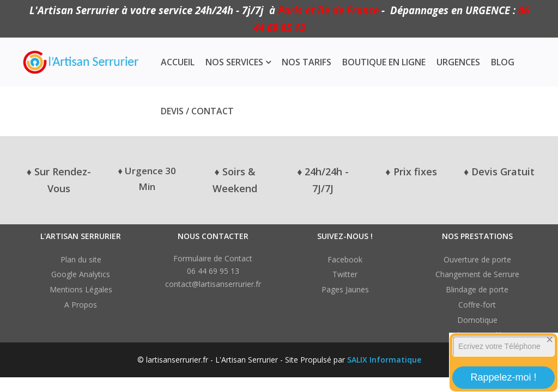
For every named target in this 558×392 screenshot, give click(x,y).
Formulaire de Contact (213, 258)
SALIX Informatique (384, 360)
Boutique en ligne (384, 62)
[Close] (550, 340)
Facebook (345, 259)
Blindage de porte (477, 289)
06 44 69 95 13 (213, 271)
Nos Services (234, 62)
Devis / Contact (197, 111)
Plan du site (81, 259)
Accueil (178, 62)
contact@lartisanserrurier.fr (213, 284)
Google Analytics (81, 274)
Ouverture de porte (477, 259)
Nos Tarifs (307, 62)
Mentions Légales (81, 289)
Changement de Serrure (477, 274)
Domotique (477, 320)
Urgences (458, 62)
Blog (503, 62)
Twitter (345, 274)
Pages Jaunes (345, 289)
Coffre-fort (477, 305)
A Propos (81, 305)
